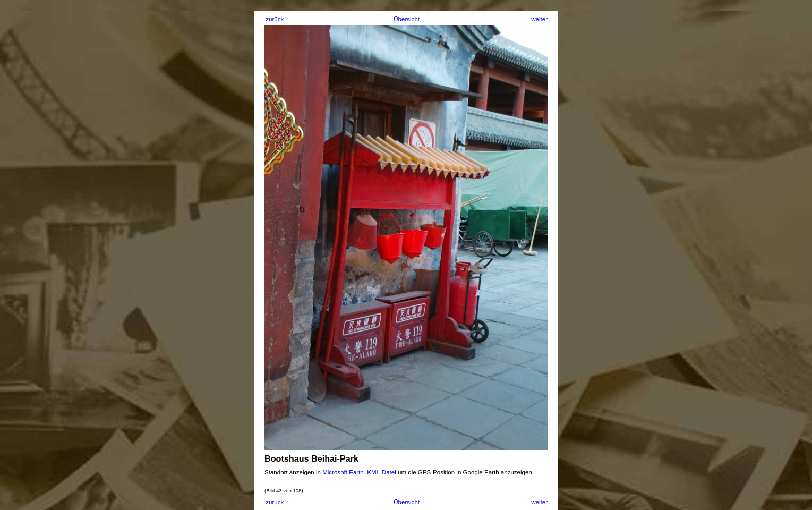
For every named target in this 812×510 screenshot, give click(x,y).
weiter (539, 19)
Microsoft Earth (343, 472)
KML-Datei (382, 472)
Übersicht (407, 19)
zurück (275, 19)
